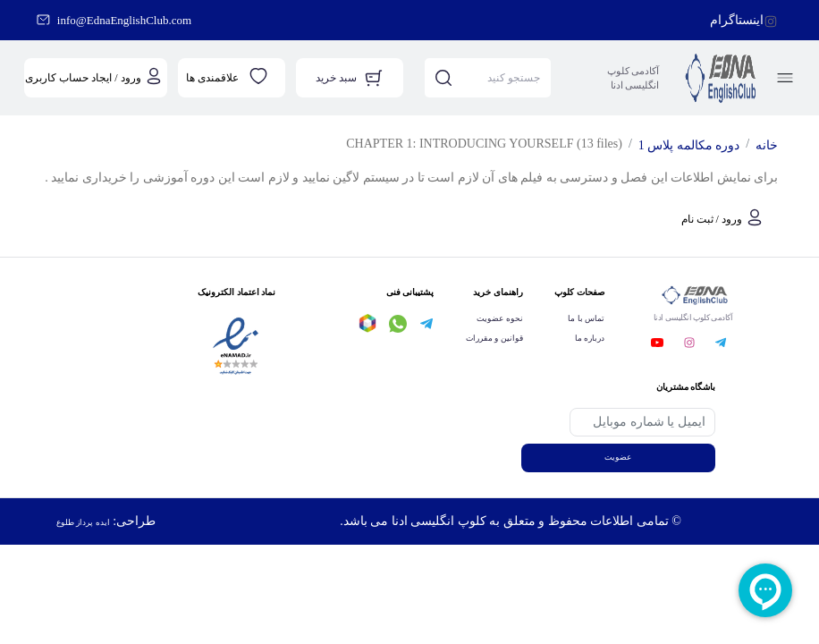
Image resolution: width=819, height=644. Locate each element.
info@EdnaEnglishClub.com (124, 20)
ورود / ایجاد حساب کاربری (83, 78)
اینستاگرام (737, 20)
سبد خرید (336, 78)
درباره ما (590, 338)
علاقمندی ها (212, 78)
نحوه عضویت (499, 318)
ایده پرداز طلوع (83, 522)
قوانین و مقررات (494, 338)
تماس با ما (586, 318)
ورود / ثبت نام (712, 219)
